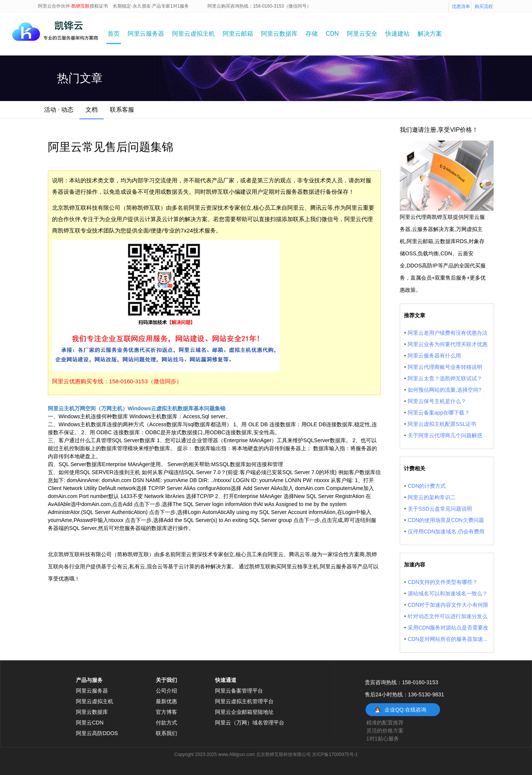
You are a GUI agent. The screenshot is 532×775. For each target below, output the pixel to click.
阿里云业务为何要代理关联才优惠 (448, 344)
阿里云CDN (90, 723)
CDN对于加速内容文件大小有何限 (448, 605)
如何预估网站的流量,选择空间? (445, 390)
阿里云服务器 (146, 34)
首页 (114, 34)
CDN (332, 34)
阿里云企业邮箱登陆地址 (244, 712)
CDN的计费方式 (427, 486)
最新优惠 (166, 701)
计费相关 (415, 468)
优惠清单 (461, 6)
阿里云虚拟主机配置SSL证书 (442, 424)
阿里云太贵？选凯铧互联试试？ (445, 378)
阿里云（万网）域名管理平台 (250, 723)
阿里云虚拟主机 (193, 34)
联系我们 (166, 733)
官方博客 (166, 712)
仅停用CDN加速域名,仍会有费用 (446, 531)
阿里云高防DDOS (97, 733)
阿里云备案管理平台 (239, 691)
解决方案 (430, 34)
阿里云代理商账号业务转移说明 (445, 367)
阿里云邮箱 (238, 34)
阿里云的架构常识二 (432, 497)
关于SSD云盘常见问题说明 (440, 509)
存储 (312, 34)
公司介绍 (166, 691)
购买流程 (484, 6)
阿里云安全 (362, 34)
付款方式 (166, 723)
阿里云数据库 (279, 34)
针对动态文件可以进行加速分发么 (448, 616)
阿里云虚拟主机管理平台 (244, 701)
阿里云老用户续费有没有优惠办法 (448, 333)
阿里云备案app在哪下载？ (439, 413)
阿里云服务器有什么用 (434, 356)
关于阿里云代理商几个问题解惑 (445, 435)
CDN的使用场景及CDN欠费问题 (446, 520)
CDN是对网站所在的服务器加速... (448, 639)
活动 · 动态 (59, 110)
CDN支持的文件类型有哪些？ (443, 582)
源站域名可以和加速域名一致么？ (448, 593)
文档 (92, 110)
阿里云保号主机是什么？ (437, 401)
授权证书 (99, 6)
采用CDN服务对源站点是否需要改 (448, 628)
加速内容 (415, 565)
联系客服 (122, 110)
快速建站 (397, 34)
